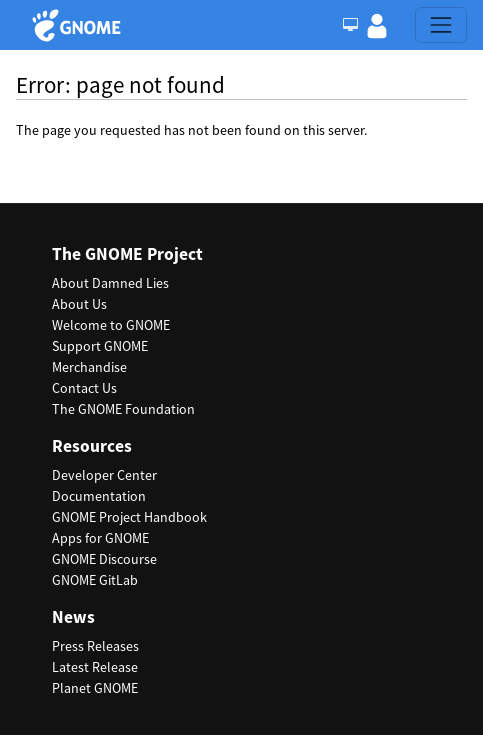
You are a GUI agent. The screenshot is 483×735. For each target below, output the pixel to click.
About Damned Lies (110, 283)
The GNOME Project (127, 254)
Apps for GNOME (100, 538)
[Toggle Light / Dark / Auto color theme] (350, 25)
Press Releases (95, 646)
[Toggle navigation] (441, 25)
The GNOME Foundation (123, 409)
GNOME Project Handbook (129, 517)
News (73, 617)
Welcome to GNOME (111, 325)
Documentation (99, 496)
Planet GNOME (95, 688)
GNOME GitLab (95, 580)
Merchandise (89, 367)
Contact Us (84, 388)
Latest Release (95, 667)
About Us (79, 304)
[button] (377, 25)
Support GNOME (100, 346)
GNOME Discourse (104, 559)
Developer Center (104, 475)
